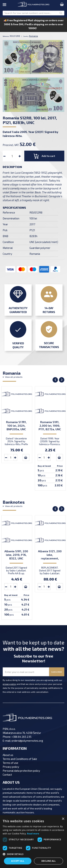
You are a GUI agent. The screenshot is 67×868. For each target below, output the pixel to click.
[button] (33, 854)
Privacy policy (11, 767)
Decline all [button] (49, 861)
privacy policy (9, 684)
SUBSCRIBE (57, 672)
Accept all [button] (18, 861)
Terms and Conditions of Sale (20, 759)
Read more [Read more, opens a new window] (33, 834)
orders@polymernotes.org (27, 741)
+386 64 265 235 (21, 737)
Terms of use (10, 763)
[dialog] (33, 842)
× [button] (63, 819)
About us (8, 755)
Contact (7, 775)
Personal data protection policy (21, 771)
